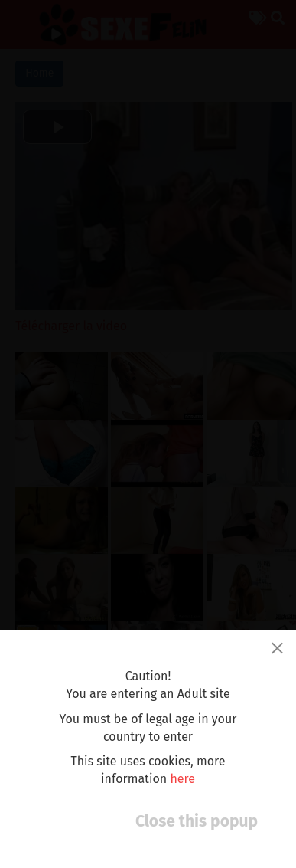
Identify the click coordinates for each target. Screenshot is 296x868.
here (182, 779)
